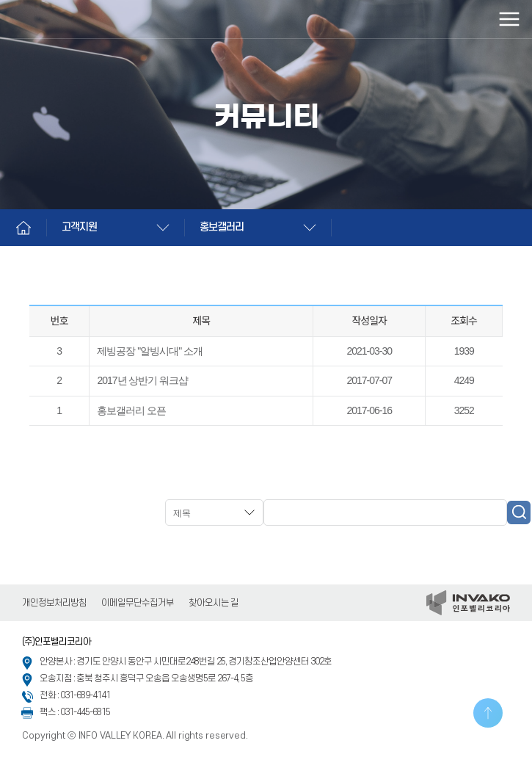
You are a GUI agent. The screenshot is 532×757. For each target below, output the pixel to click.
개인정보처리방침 (54, 603)
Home (23, 228)
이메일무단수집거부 (138, 603)
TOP (488, 713)
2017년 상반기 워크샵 (142, 380)
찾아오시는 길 (214, 603)
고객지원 (79, 227)
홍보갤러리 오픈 (131, 410)
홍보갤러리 (222, 227)
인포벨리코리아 (77, 19)
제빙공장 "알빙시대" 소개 (150, 351)
